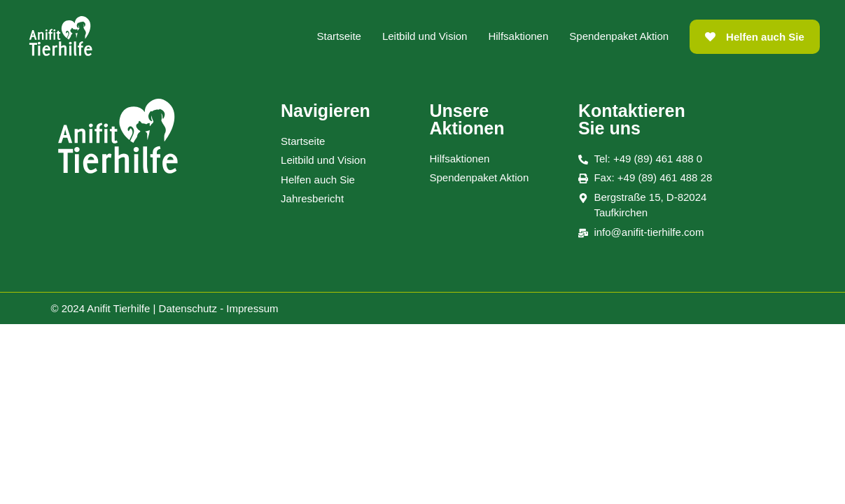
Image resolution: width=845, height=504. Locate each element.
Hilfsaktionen (518, 36)
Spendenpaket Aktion (619, 36)
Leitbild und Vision (425, 36)
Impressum (252, 308)
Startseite (339, 36)
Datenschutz (188, 308)
